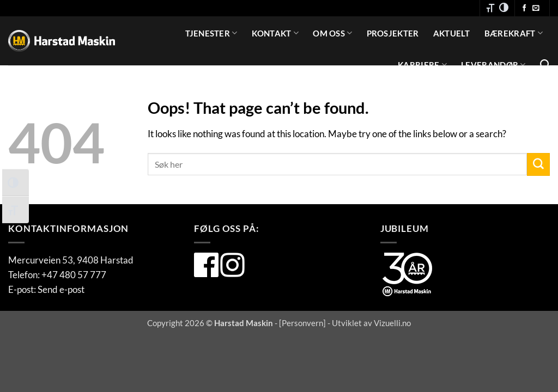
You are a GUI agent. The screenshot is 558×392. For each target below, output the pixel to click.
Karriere (422, 65)
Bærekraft (514, 33)
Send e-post (61, 289)
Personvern (302, 323)
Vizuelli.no (392, 323)
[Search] (545, 65)
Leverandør (493, 65)
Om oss (332, 33)
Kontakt (275, 33)
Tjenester (211, 33)
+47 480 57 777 (74, 275)
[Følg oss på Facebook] (524, 8)
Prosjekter (393, 33)
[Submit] (538, 164)
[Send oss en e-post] (536, 8)
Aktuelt (452, 33)
